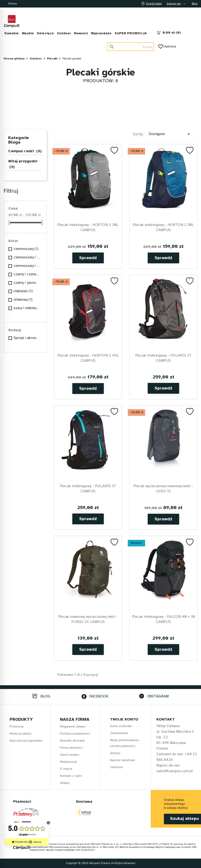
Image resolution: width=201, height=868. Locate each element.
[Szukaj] (131, 47)
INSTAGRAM (158, 696)
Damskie (12, 33)
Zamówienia (119, 733)
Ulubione (167, 47)
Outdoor (64, 33)
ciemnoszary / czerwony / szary (27, 257)
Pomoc (13, 4)
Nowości (81, 33)
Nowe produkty (20, 734)
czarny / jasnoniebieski (27, 283)
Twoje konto (124, 719)
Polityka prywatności (75, 734)
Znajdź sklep (151, 4)
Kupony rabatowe (123, 760)
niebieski (23, 291)
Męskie (28, 33)
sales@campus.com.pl (175, 771)
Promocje (17, 727)
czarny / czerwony (27, 274)
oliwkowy (23, 300)
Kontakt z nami (71, 776)
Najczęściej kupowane (26, 741)
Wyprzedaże (101, 33)
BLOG (45, 696)
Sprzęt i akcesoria (27, 338)
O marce (66, 769)
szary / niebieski (27, 308)
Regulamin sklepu (73, 727)
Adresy (115, 753)
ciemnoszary (26, 249)
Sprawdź (88, 258)
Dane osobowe (121, 726)
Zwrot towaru (70, 755)
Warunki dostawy (72, 741)
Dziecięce (45, 33)
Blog (195, 4)
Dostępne (170, 134)
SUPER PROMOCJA (131, 33)
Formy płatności (71, 748)
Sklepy (65, 783)
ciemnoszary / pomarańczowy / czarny (27, 266)
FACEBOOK (99, 696)
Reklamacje (68, 762)
